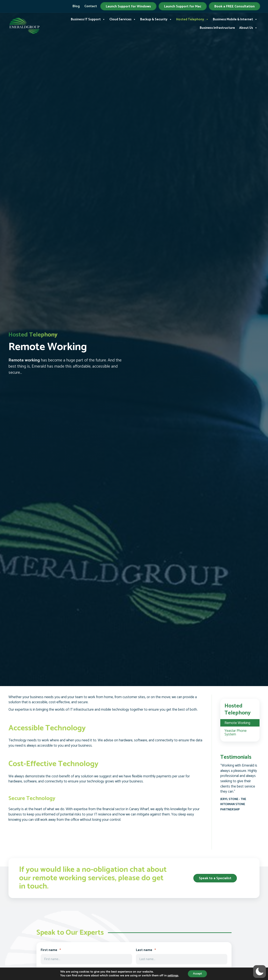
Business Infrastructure (217, 27)
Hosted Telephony (192, 19)
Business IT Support (88, 19)
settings (171, 975)
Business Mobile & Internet (235, 19)
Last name (146, 950)
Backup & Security (156, 19)
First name (51, 950)
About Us (248, 27)
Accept (197, 973)
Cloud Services (123, 19)
